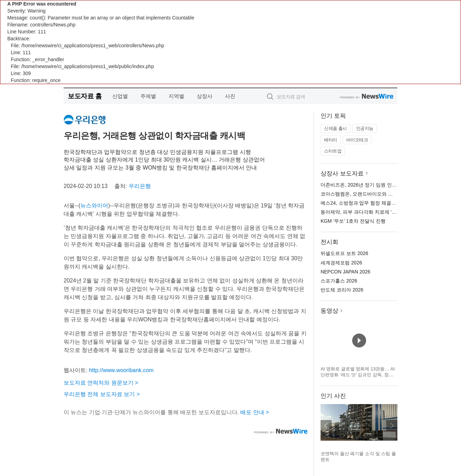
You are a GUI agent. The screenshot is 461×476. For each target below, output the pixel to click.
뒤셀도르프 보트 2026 (344, 253)
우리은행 (140, 186)
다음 (392, 426)
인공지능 (365, 128)
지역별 (176, 96)
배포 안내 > (254, 412)
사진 (230, 96)
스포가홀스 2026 (339, 281)
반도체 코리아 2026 (342, 290)
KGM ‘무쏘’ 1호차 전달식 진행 (353, 221)
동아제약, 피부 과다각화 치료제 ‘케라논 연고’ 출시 (375, 212)
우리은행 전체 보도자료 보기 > (102, 394)
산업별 (120, 96)
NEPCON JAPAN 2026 (345, 272)
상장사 (205, 96)
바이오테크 (357, 140)
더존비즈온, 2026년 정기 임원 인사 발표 (364, 185)
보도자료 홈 (85, 96)
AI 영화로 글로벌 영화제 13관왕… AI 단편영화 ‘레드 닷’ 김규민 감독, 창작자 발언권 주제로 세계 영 (358, 375)
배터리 (331, 140)
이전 (326, 426)
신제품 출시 (335, 128)
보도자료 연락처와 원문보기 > (101, 383)
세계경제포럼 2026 (341, 263)
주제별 (148, 96)
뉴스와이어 (94, 206)
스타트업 (333, 151)
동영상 (329, 311)
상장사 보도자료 (342, 174)
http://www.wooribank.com (121, 370)
